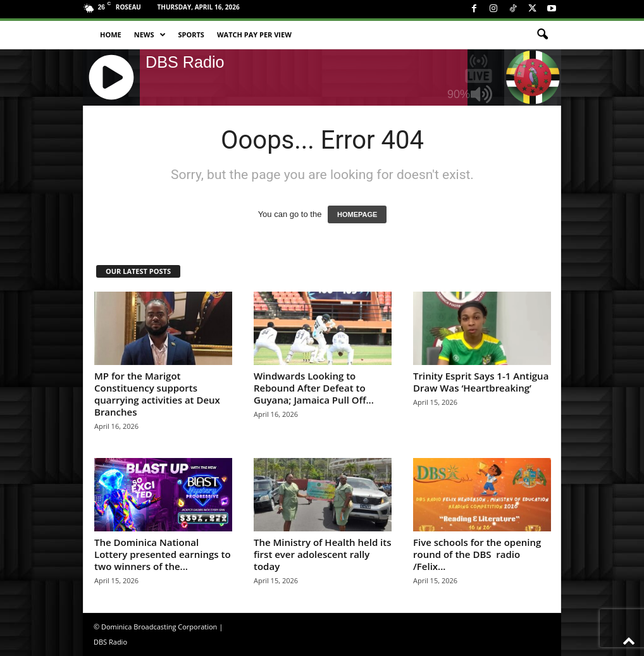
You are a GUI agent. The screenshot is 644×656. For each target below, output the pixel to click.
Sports (191, 34)
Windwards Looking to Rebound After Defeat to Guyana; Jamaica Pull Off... (314, 388)
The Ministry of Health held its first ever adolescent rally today (323, 554)
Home (111, 34)
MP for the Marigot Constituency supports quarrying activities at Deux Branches (157, 394)
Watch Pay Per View (254, 34)
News (150, 35)
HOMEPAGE (357, 214)
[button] (542, 35)
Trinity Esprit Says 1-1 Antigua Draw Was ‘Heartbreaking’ (481, 382)
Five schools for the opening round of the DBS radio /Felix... (477, 554)
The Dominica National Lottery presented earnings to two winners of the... (163, 554)
